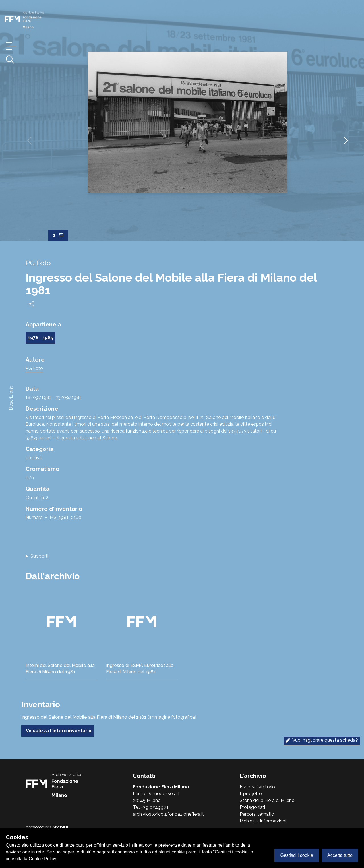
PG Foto (34, 368)
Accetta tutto (340, 855)
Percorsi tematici (257, 814)
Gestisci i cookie (297, 855)
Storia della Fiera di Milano (267, 800)
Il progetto (251, 794)
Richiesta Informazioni (263, 821)
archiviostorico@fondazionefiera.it (168, 814)
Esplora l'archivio (257, 787)
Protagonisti (252, 807)
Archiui (60, 827)
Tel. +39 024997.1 (151, 807)
